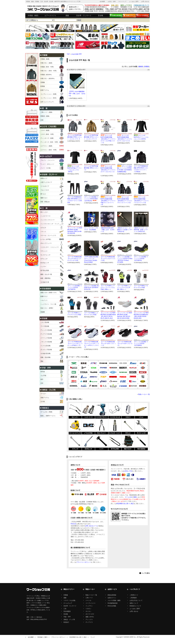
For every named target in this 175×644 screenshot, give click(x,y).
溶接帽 (43, 312)
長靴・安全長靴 (45, 357)
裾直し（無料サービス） (48, 416)
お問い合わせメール (91, 526)
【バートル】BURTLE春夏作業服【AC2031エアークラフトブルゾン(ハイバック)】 (125, 201)
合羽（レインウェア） (48, 102)
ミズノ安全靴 (45, 322)
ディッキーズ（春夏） (48, 138)
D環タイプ (44, 178)
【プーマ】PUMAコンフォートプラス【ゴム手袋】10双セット (124, 287)
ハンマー (43, 267)
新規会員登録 (112, 595)
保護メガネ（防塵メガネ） (49, 292)
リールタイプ (45, 186)
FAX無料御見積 (113, 603)
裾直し (136, 497)
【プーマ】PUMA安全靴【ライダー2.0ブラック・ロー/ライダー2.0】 (75, 259)
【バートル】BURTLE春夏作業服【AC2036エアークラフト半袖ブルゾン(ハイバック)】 (108, 201)
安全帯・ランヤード (84, 16)
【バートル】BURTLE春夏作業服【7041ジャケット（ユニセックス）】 (75, 137)
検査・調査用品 (45, 278)
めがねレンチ (45, 263)
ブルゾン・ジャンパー (48, 160)
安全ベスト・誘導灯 (47, 308)
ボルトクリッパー (46, 243)
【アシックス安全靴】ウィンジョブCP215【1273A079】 (75, 287)
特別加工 (66, 622)
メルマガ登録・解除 (114, 600)
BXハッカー (44, 212)
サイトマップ (122, 1)
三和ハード (89, 598)
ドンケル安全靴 (45, 346)
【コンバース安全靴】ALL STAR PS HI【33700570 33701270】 (92, 287)
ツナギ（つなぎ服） (70, 600)
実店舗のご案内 (42, 637)
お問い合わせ (145, 1)
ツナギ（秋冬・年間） (48, 134)
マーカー (43, 394)
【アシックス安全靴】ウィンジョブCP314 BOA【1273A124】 (91, 199)
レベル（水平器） (46, 239)
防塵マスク (44, 296)
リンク (93, 637)
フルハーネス (45, 190)
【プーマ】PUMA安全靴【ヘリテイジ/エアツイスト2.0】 (108, 259)
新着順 (147, 67)
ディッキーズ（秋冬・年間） (50, 142)
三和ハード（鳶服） (47, 112)
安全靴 (101, 16)
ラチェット (44, 251)
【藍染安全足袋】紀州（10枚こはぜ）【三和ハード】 (108, 230)
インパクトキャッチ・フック (50, 224)
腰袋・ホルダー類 (46, 274)
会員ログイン (112, 598)
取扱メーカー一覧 (144, 394)
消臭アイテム (45, 398)
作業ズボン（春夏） (47, 63)
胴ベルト (43, 194)
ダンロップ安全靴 (46, 350)
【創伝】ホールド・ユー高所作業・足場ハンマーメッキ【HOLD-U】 (141, 230)
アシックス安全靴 (46, 330)
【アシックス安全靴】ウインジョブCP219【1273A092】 (141, 344)
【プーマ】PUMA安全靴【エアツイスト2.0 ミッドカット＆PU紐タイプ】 (75, 344)
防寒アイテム (45, 90)
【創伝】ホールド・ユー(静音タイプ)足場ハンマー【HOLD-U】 (125, 230)
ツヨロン (88, 609)
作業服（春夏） (34, 16)
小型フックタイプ (46, 182)
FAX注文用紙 (112, 606)
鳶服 (67, 16)
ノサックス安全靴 (46, 342)
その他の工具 (45, 282)
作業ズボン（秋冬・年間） (49, 71)
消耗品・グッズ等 (69, 619)
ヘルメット (44, 300)
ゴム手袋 (43, 376)
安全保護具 (67, 611)
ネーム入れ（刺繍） (47, 412)
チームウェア (68, 603)
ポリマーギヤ (90, 614)
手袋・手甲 (67, 617)
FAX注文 (73, 524)
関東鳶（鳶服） (45, 116)
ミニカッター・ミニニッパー (50, 247)
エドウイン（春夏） (47, 146)
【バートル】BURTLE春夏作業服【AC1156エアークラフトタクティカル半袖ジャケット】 (108, 139)
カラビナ (43, 228)
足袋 (42, 120)
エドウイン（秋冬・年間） (49, 150)
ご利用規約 (133, 598)
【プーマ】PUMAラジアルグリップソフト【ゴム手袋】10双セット (108, 287)
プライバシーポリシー (83, 562)
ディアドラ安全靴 (46, 334)
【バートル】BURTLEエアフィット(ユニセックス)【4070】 (141, 137)
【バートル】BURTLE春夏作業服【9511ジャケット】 (91, 168)
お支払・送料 (112, 1)
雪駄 (42, 361)
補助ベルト (44, 198)
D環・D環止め (45, 202)
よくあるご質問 (134, 1)
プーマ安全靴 (45, 326)
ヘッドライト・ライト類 (48, 304)
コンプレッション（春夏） (49, 94)
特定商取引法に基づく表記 (125, 504)
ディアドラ (89, 622)
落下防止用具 (45, 270)
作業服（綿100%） (47, 75)
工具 (65, 609)
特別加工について (135, 606)
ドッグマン (89, 606)
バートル (88, 600)
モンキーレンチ (45, 255)
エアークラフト (50, 16)
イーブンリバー (91, 603)
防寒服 (43, 86)
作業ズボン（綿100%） (48, 78)
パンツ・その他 (45, 168)
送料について (134, 603)
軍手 (42, 379)
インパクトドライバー (48, 220)
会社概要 (102, 1)
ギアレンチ (44, 259)
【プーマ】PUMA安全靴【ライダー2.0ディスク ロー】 (125, 344)
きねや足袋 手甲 (76, 54)
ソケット (43, 232)
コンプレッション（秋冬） (49, 98)
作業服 (66, 595)
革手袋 (43, 372)
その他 (43, 401)
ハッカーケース (45, 216)
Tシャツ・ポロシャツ (47, 164)
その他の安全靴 (45, 353)
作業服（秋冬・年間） (48, 67)
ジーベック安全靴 (46, 338)
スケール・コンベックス (48, 235)
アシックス (89, 619)
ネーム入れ (129, 497)
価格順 (141, 67)
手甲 (42, 383)
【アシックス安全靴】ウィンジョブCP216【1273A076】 (141, 259)
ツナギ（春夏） (45, 130)
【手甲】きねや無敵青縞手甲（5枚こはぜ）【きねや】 (77, 94)
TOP (68, 54)
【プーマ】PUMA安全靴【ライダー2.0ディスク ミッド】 (108, 344)
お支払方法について (136, 600)
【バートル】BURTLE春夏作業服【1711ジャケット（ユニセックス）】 (91, 137)
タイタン (88, 611)
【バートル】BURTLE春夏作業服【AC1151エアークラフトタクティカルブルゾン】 (108, 170)
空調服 (43, 82)
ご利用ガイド (134, 595)
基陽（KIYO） (90, 617)
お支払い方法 (128, 471)
